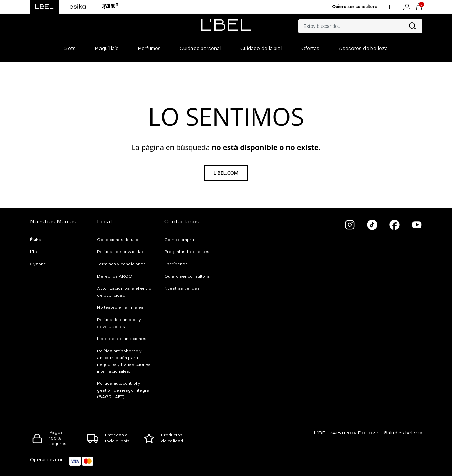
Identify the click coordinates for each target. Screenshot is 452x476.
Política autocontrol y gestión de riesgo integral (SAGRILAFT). (124, 390)
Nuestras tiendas (182, 289)
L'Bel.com (226, 173)
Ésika (36, 240)
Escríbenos (176, 264)
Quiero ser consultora (355, 7)
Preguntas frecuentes (187, 252)
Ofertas (311, 49)
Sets (70, 49)
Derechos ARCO (115, 277)
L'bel (35, 252)
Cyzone (38, 264)
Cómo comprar (180, 240)
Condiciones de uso (118, 240)
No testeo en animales (120, 308)
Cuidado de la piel (261, 49)
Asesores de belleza (363, 49)
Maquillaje (107, 49)
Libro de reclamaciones (122, 339)
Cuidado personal (201, 49)
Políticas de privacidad (121, 252)
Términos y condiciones (121, 264)
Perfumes (149, 49)
